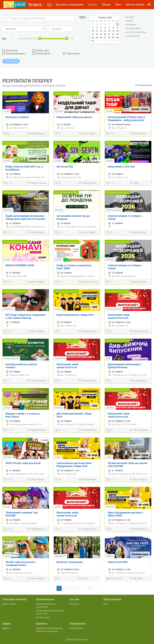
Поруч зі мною (71, 54)
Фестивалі (136, 578)
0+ (58, 480)
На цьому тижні (133, 29)
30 (117, 38)
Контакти (74, 604)
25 (97, 38)
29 (113, 38)
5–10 (110, 134)
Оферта (6, 628)
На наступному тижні (136, 32)
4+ (7, 134)
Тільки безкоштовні (14, 54)
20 (105, 34)
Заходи (92, 4)
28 (109, 38)
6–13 (8, 282)
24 (93, 38)
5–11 (110, 183)
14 (109, 31)
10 (93, 31)
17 (93, 34)
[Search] (38, 18)
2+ (109, 529)
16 (117, 31)
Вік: (4, 39)
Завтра (129, 21)
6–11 (110, 480)
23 (117, 34)
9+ (58, 134)
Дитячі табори (87, 134)
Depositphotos (77, 628)
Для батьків (10, 51)
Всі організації (43, 617)
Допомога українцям (70, 4)
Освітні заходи (36, 232)
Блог (118, 4)
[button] (36, 5)
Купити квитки (41, 54)
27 (105, 38)
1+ (7, 381)
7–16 (8, 529)
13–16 (9, 233)
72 (90, 588)
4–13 (8, 480)
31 (93, 41)
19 (101, 34)
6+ (58, 381)
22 (113, 34)
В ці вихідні (131, 25)
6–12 (8, 579)
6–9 (59, 282)
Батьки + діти (41, 51)
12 (101, 31)
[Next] (95, 588)
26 (101, 38)
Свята (134, 183)
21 (109, 34)
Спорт (83, 578)
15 (113, 31)
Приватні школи (37, 183)
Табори (106, 4)
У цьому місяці (132, 36)
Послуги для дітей (140, 331)
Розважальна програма (37, 134)
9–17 (8, 332)
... (84, 588)
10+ (59, 233)
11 (97, 31)
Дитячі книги (135, 4)
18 (97, 34)
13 (105, 31)
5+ (58, 332)
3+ (58, 183)
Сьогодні (130, 17)
